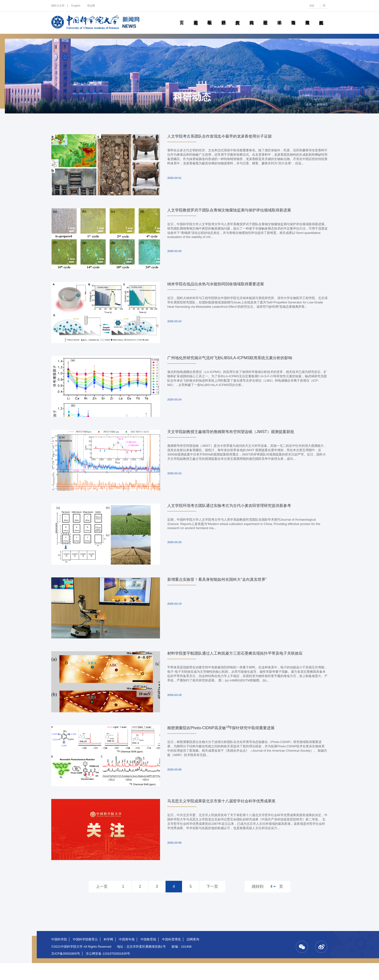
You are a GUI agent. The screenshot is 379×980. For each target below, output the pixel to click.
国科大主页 (58, 6)
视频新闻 (321, 17)
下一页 (212, 903)
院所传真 (238, 17)
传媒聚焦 (307, 17)
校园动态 (265, 17)
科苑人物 (251, 17)
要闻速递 (196, 17)
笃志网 (91, 6)
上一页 (102, 903)
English (76, 6)
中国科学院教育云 (85, 956)
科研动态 (224, 17)
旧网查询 (193, 956)
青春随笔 (293, 17)
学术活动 (279, 17)
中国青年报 (127, 956)
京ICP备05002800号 (66, 970)
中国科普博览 (171, 956)
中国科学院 (59, 956)
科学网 (108, 956)
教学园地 (210, 17)
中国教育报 (148, 956)
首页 (182, 17)
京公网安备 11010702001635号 (108, 970)
